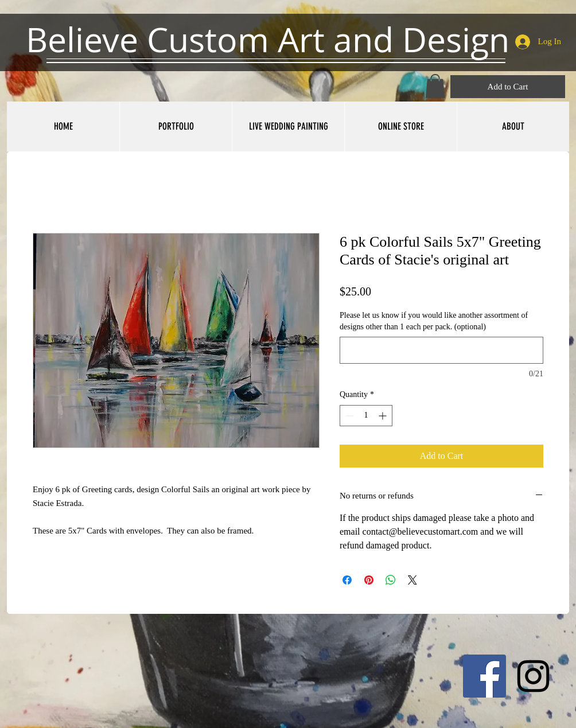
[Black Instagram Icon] (533, 676)
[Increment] (384, 416)
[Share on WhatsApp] (391, 580)
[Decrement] (349, 416)
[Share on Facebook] (347, 580)
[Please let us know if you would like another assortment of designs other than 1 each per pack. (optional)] (441, 350)
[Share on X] (412, 580)
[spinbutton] (366, 416)
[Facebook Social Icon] (484, 676)
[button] (435, 86)
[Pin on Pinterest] (369, 580)
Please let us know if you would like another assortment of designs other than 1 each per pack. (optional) (434, 321)
